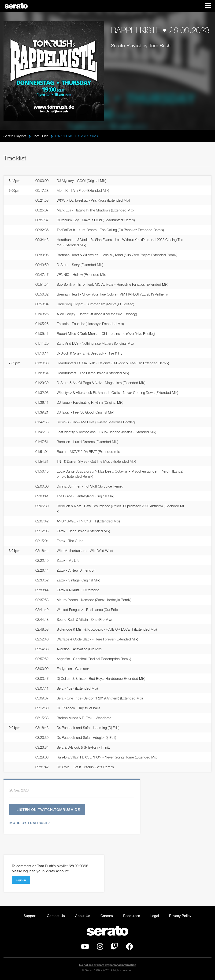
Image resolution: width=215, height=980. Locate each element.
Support (30, 916)
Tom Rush (41, 136)
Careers (107, 916)
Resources (132, 916)
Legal (155, 916)
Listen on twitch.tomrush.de (48, 810)
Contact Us (56, 916)
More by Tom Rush (29, 823)
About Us (83, 916)
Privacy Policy (180, 916)
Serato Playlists (15, 136)
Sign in (21, 880)
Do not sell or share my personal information (108, 965)
